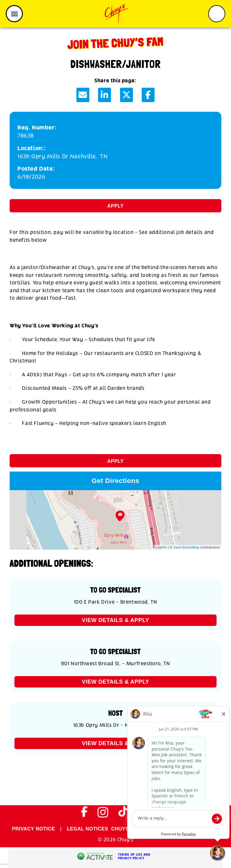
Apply (116, 206)
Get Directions (116, 481)
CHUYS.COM (126, 829)
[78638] (115, 136)
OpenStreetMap (186, 547)
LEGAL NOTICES (88, 829)
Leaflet (161, 547)
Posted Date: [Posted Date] (36, 169)
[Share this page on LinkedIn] (105, 95)
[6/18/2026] (115, 177)
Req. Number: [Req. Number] (37, 128)
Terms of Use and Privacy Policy (134, 857)
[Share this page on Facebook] (148, 95)
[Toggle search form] (217, 14)
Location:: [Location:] (32, 149)
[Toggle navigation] (14, 14)
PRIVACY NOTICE (34, 829)
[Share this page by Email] (83, 95)
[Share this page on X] (126, 95)
